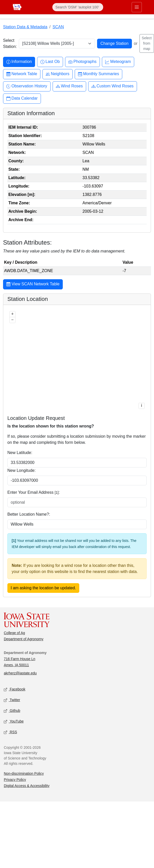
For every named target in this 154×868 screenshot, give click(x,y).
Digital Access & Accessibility (27, 786)
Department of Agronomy (24, 639)
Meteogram (118, 62)
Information (19, 62)
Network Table (22, 74)
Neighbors (58, 74)
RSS (10, 732)
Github (12, 711)
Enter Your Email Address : (34, 492)
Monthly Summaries (98, 74)
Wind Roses (69, 86)
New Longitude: (21, 470)
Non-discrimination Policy (24, 773)
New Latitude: (20, 453)
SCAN (58, 27)
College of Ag (14, 633)
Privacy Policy (15, 780)
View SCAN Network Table (33, 285)
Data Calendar (22, 98)
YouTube (14, 722)
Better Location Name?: (29, 514)
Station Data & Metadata (25, 27)
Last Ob (50, 62)
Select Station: (10, 43)
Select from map (147, 43)
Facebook (15, 690)
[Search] (78, 7)
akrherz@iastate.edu (20, 673)
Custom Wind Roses (113, 86)
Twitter (12, 700)
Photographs (82, 62)
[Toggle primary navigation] (137, 7)
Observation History (27, 86)
